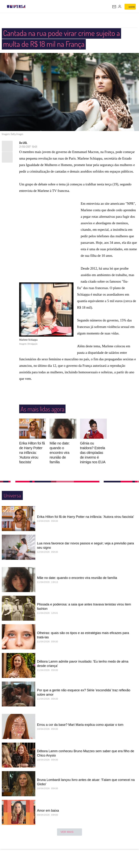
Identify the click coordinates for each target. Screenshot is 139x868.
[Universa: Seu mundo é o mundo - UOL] (16, 7)
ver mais (70, 832)
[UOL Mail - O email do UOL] (114, 7)
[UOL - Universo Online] (28, 7)
